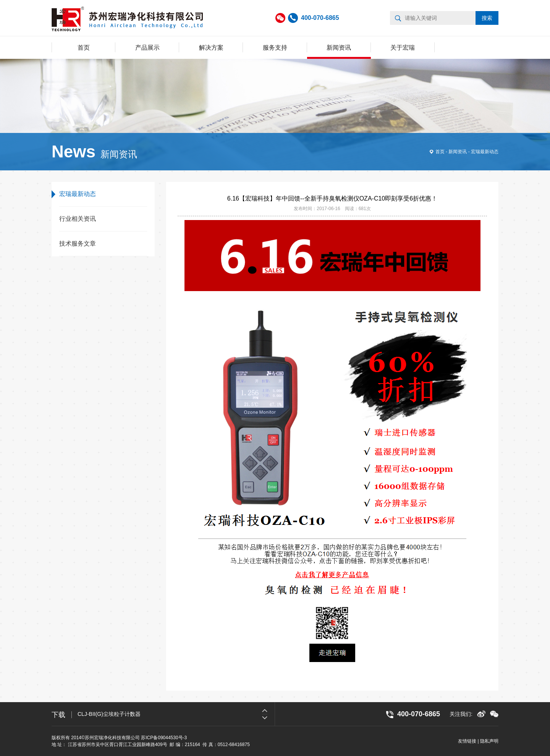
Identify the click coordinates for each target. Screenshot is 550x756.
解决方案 (211, 48)
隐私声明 (489, 741)
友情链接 (467, 741)
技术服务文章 (78, 244)
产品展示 (147, 48)
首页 (84, 48)
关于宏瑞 (403, 48)
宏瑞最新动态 (485, 152)
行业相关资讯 (78, 219)
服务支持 (275, 48)
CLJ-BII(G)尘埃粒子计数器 (109, 714)
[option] (176, 714)
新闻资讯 (339, 48)
